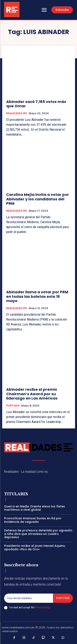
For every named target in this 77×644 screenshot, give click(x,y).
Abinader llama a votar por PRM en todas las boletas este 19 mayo (37, 296)
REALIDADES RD (17, 113)
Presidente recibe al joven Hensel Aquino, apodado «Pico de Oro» (35, 548)
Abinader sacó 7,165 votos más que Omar (36, 104)
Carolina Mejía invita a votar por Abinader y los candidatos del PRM (38, 199)
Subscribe (63, 598)
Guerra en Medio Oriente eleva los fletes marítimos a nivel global (34, 508)
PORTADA (13, 406)
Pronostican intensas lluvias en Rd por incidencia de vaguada (33, 520)
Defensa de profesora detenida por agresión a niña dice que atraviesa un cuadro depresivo (38, 534)
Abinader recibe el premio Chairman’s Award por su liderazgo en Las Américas (32, 394)
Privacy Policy (42, 607)
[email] (29, 598)
